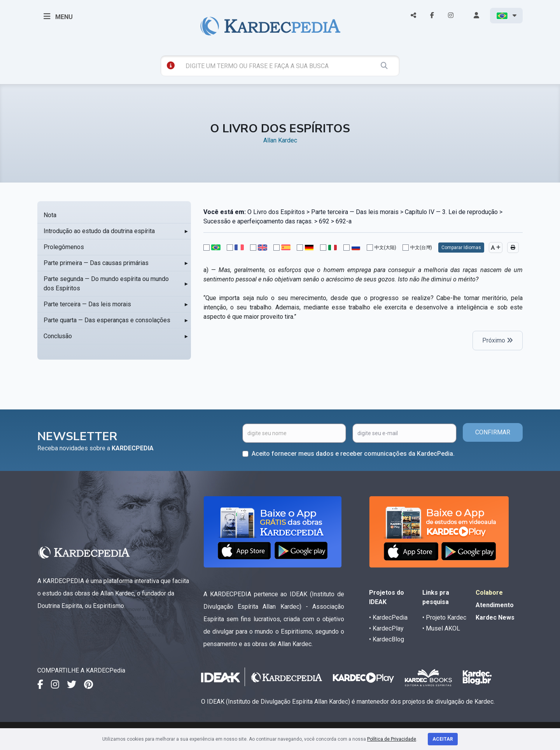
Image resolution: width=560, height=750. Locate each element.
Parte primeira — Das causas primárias (96, 263)
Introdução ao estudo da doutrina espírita (99, 231)
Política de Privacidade (392, 739)
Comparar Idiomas (461, 248)
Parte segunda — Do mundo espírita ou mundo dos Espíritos (106, 284)
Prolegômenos (64, 247)
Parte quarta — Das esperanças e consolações (107, 320)
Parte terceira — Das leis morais (87, 304)
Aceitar (443, 739)
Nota (50, 215)
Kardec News (495, 617)
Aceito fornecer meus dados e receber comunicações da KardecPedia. (353, 454)
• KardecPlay (386, 628)
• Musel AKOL (441, 628)
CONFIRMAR (493, 432)
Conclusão (58, 336)
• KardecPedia (388, 617)
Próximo (498, 340)
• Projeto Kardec (444, 617)
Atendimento (495, 605)
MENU (58, 16)
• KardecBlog (387, 639)
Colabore (489, 593)
